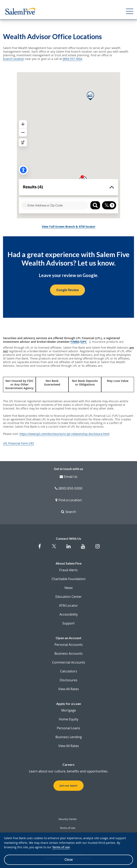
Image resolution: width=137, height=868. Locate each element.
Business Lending (69, 737)
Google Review (67, 290)
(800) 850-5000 (69, 489)
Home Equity (69, 719)
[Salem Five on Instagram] (97, 548)
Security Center (68, 819)
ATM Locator (68, 605)
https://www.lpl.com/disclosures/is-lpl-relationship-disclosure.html (64, 434)
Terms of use (61, 847)
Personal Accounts (69, 645)
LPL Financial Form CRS (18, 443)
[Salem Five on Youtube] (83, 548)
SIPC (84, 342)
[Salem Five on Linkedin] (68, 548)
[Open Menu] (130, 11)
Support (68, 623)
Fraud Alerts (68, 570)
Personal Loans (68, 728)
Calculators (69, 671)
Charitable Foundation (69, 579)
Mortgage (69, 710)
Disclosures (68, 680)
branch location (14, 59)
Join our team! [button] (68, 786)
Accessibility (69, 614)
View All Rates (69, 689)
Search (68, 512)
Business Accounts (69, 653)
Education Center (69, 597)
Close (69, 860)
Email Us (68, 477)
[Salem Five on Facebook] (40, 548)
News (69, 588)
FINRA (75, 342)
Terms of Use (67, 828)
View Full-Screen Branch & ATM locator (69, 227)
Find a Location (69, 500)
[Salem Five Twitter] (54, 549)
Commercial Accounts (69, 662)
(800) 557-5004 (72, 59)
